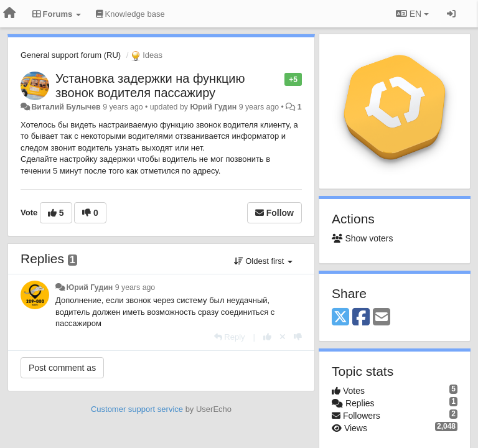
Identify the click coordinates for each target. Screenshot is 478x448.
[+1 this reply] (267, 337)
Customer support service (137, 409)
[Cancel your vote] (283, 337)
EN (412, 14)
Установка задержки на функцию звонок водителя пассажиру (150, 86)
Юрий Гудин (213, 107)
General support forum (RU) (71, 55)
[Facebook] (361, 318)
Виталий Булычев (66, 107)
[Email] (382, 318)
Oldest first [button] (263, 261)
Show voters (362, 238)
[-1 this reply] (298, 337)
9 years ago (135, 287)
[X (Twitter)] (340, 318)
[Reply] (230, 337)
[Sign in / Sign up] (451, 14)
